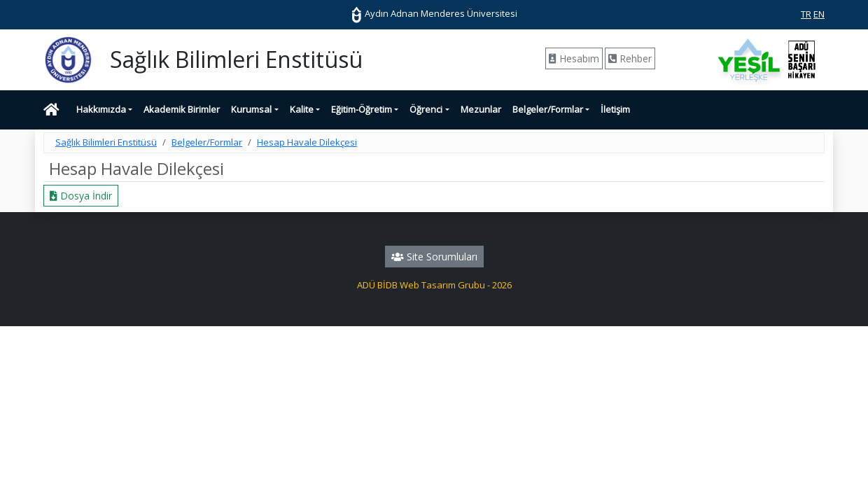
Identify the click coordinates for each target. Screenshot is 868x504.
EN (819, 14)
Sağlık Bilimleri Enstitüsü (106, 142)
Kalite (302, 109)
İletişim (615, 109)
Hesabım (574, 58)
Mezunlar (481, 109)
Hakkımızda (101, 109)
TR (806, 14)
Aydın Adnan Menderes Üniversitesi (434, 13)
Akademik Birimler (182, 109)
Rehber (630, 58)
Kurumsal (251, 109)
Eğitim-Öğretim (362, 109)
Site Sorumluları (434, 257)
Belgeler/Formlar (548, 109)
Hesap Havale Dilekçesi (307, 142)
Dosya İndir (81, 196)
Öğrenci (426, 109)
